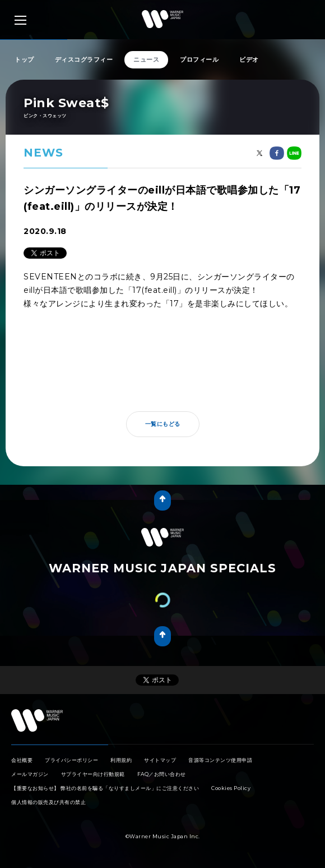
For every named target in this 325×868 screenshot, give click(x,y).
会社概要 (22, 760)
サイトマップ (160, 760)
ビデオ (249, 59)
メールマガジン (30, 774)
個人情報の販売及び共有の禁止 (48, 802)
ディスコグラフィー (84, 59)
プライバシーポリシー (71, 760)
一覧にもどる (163, 424)
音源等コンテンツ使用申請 (220, 760)
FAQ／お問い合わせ (162, 774)
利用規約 (121, 760)
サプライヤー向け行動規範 (93, 774)
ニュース (146, 59)
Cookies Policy (231, 788)
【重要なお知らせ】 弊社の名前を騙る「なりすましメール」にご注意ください (105, 788)
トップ (24, 59)
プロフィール (199, 59)
